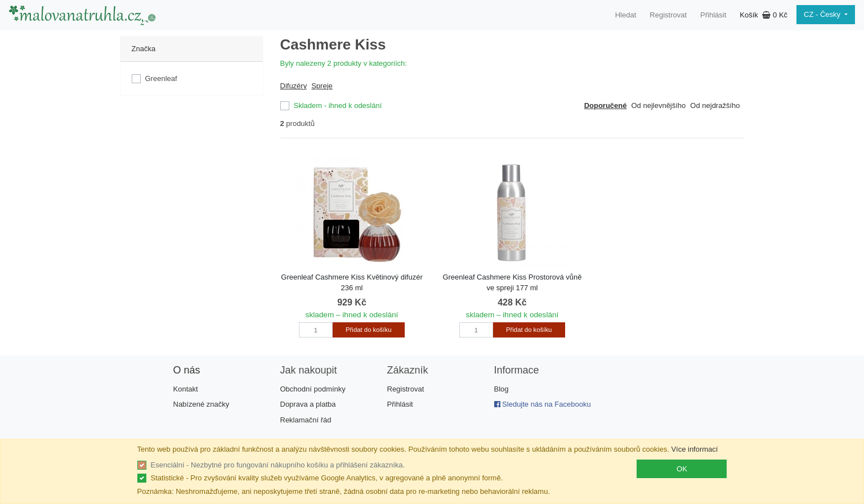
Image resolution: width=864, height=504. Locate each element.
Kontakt (186, 389)
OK (682, 469)
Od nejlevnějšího (658, 105)
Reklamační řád (306, 420)
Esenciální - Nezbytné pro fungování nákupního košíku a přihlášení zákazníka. (278, 465)
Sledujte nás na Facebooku (543, 404)
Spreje (322, 86)
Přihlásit (713, 15)
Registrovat (668, 15)
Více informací (694, 449)
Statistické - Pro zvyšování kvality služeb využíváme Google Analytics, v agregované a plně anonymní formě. (327, 478)
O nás (187, 370)
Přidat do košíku (368, 330)
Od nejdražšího (715, 105)
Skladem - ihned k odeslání (338, 105)
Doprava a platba (308, 404)
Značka (144, 49)
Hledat (626, 15)
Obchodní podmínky (313, 389)
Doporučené (606, 105)
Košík (764, 15)
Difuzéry (294, 86)
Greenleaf (161, 78)
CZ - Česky (823, 14)
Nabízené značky (202, 404)
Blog (502, 389)
